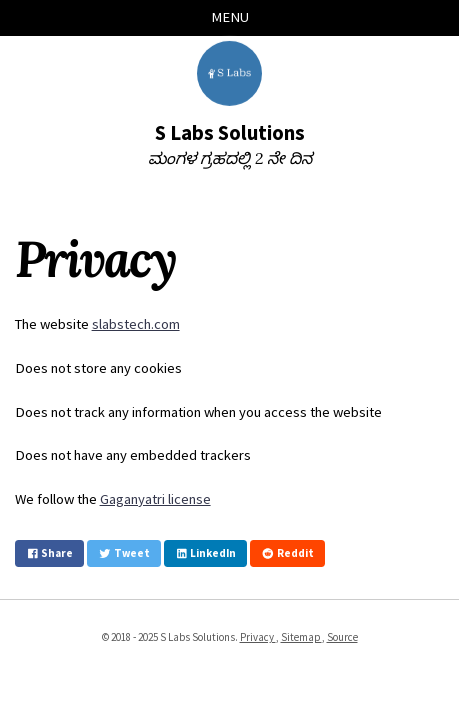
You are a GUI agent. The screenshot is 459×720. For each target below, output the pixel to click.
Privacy (258, 637)
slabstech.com (136, 324)
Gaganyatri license (155, 499)
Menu (230, 17)
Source (342, 637)
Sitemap (301, 637)
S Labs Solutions (230, 133)
